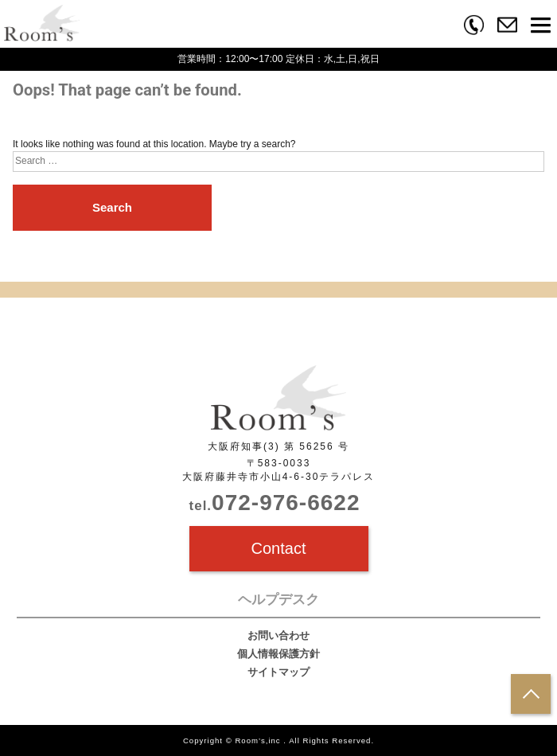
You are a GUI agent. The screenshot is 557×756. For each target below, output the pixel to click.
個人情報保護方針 (278, 654)
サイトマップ (278, 672)
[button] (541, 27)
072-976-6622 (275, 503)
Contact (279, 548)
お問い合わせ (278, 635)
